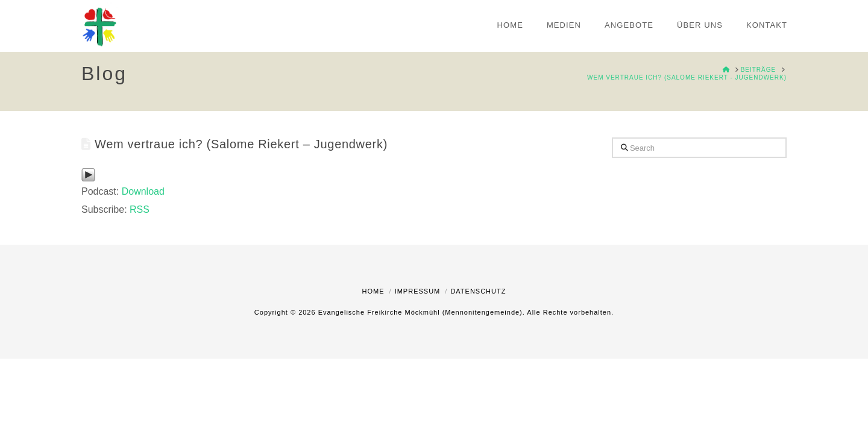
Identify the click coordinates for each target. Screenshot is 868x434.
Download (143, 191)
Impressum (418, 291)
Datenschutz (478, 291)
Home (373, 291)
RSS (140, 209)
